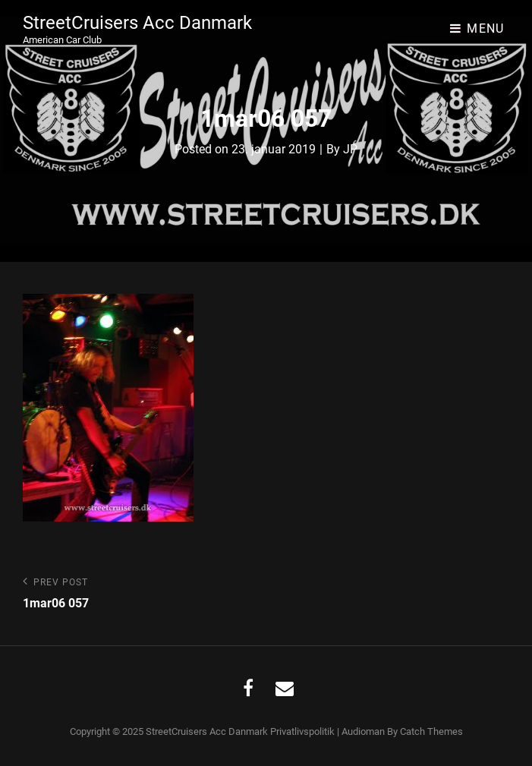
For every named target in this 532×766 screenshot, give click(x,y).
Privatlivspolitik (302, 731)
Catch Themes (431, 731)
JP (350, 149)
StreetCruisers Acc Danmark (137, 23)
